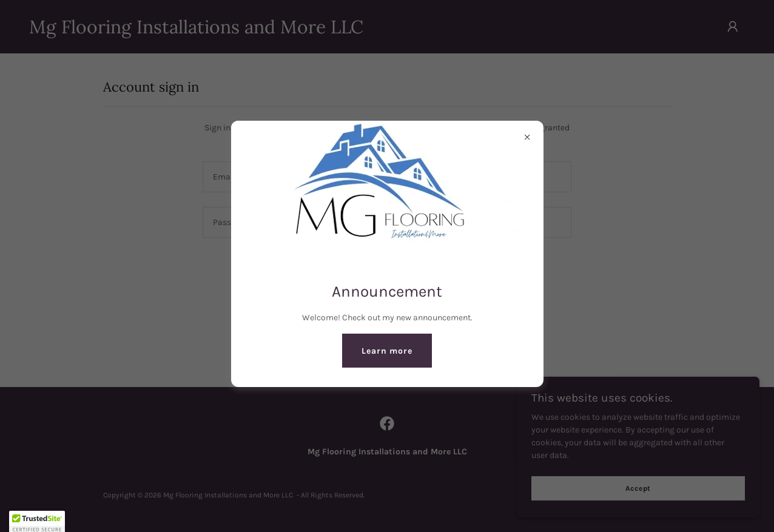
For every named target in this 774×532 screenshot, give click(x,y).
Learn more (387, 351)
